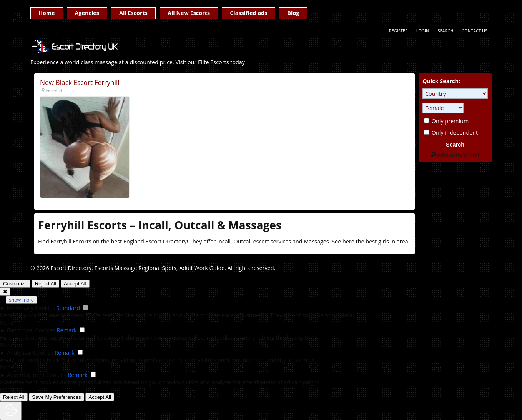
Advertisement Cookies (37, 375)
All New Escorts (189, 13)
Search (445, 31)
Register (398, 31)
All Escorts (133, 13)
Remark (67, 330)
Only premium (446, 121)
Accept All (75, 284)
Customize (15, 284)
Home (47, 13)
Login (423, 31)
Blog (293, 13)
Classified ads (249, 13)
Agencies (87, 13)
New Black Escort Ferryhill (80, 82)
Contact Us (475, 31)
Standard (68, 308)
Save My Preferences (56, 397)
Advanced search (455, 155)
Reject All (46, 284)
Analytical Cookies (30, 352)
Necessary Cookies (31, 308)
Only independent (451, 132)
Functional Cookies (31, 330)
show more (21, 300)
